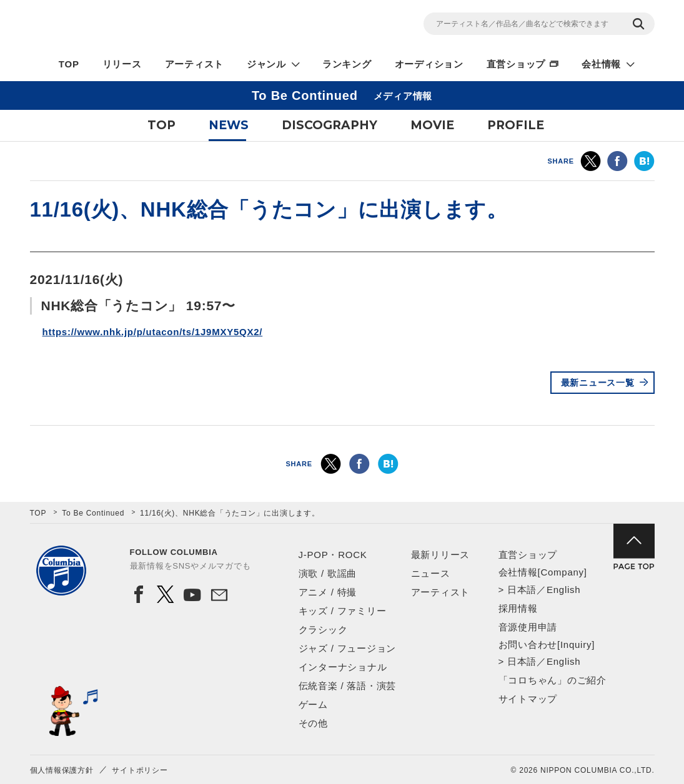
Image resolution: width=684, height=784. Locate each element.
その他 (313, 723)
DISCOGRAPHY (330, 125)
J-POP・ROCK (333, 555)
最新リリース (441, 555)
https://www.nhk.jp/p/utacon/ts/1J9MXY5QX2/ (153, 332)
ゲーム (313, 704)
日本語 (522, 590)
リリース (122, 64)
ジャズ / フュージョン (348, 648)
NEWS (229, 125)
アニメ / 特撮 (328, 592)
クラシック (323, 630)
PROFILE (516, 125)
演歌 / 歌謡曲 (328, 573)
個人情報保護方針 (62, 770)
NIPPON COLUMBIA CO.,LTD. (142, 26)
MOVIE (432, 125)
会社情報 (601, 64)
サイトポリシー (140, 770)
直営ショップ (516, 64)
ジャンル (266, 64)
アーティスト (195, 64)
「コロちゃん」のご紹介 (553, 680)
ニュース (431, 573)
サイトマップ (528, 699)
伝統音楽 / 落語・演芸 (348, 686)
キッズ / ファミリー (343, 611)
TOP (69, 64)
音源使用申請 (528, 627)
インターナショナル (343, 667)
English (563, 590)
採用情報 (518, 608)
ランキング (347, 64)
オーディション (429, 64)
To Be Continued (93, 513)
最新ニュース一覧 (598, 383)
